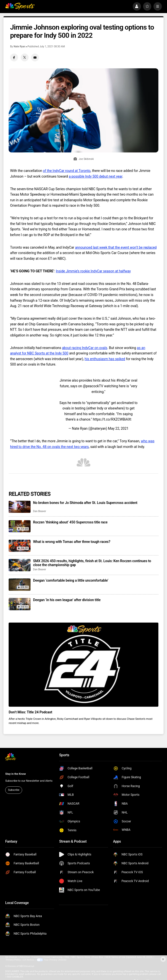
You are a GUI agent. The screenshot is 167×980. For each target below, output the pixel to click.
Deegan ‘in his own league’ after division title (67, 600)
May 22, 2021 (118, 428)
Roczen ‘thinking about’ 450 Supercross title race (70, 522)
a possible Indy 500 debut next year (95, 176)
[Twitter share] (25, 57)
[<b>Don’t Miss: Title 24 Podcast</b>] (83, 665)
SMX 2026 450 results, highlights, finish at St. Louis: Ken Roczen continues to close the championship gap (92, 563)
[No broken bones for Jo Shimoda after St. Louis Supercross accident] (19, 507)
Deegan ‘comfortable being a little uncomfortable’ (71, 580)
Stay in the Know (16, 774)
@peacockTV (93, 386)
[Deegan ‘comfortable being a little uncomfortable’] (19, 585)
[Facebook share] (14, 57)
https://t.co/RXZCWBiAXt (112, 419)
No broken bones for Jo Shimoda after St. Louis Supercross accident (85, 503)
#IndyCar (123, 380)
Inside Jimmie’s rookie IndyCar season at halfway (93, 271)
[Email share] (35, 57)
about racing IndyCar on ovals (85, 348)
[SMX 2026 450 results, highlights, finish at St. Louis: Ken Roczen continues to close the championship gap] (19, 565)
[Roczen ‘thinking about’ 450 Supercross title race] (19, 526)
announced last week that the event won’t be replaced (116, 247)
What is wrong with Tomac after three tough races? (72, 542)
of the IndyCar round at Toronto (67, 171)
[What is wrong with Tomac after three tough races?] (19, 546)
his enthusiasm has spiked (105, 359)
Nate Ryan (19, 46)
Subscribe (14, 790)
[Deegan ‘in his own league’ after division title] (19, 604)
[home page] (20, 6)
